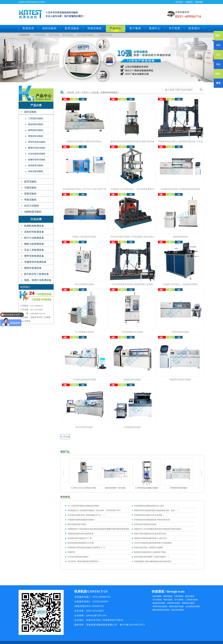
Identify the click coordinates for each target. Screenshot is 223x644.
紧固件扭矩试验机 (176, 606)
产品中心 (85, 92)
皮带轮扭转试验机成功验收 (145, 524)
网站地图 (199, 2)
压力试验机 (179, 600)
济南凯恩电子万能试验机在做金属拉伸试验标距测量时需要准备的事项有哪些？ (98, 530)
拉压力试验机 (32, 206)
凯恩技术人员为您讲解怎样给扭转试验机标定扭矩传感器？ (158, 529)
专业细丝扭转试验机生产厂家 (80, 538)
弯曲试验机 (30, 200)
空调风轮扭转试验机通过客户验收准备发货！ (153, 520)
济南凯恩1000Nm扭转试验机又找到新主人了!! (86, 548)
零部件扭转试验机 (37, 142)
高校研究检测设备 (34, 232)
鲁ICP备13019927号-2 (132, 625)
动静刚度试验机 (33, 212)
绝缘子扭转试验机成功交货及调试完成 (150, 534)
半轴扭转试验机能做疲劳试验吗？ (81, 520)
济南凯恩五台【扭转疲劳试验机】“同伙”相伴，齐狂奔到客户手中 (94, 510)
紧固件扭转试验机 (37, 148)
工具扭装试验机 (192, 600)
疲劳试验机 (72, 28)
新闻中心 (155, 28)
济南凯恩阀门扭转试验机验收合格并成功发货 (153, 561)
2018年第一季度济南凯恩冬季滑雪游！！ (84, 561)
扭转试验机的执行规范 (77, 524)
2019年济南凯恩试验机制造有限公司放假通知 (153, 543)
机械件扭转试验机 (37, 160)
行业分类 (95, 92)
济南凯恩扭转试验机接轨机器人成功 (149, 506)
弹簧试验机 (95, 28)
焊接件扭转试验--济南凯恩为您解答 (149, 548)
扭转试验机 (50, 28)
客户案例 (135, 28)
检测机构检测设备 (34, 226)
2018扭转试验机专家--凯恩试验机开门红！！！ (87, 515)
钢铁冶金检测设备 (34, 244)
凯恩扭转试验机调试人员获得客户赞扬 (150, 552)
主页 (78, 92)
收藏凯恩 (189, 2)
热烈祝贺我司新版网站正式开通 (81, 543)
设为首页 (179, 2)
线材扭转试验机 (36, 124)
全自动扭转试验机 (37, 154)
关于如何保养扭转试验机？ (79, 557)
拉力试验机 (157, 600)
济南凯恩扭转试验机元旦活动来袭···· (149, 515)
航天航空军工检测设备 (37, 274)
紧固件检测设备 (33, 268)
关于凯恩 (175, 28)
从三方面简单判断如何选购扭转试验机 (83, 506)
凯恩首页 (28, 28)
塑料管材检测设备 (34, 256)
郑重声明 (71, 552)
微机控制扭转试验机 (161, 610)
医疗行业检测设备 (34, 238)
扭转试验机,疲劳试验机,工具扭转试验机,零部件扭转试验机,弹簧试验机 (64, 473)
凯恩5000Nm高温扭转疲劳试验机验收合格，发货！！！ (157, 510)
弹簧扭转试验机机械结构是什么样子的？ (151, 538)
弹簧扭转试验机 (36, 136)
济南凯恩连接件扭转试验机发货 (81, 534)
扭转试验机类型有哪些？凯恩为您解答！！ (152, 557)
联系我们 (194, 28)
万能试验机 (30, 188)
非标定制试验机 (36, 171)
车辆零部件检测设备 (35, 262)
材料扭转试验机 (36, 130)
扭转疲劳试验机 (36, 165)
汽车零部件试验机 (85, 35)
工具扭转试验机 (105, 35)
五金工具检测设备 (34, 250)
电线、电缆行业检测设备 (38, 280)
